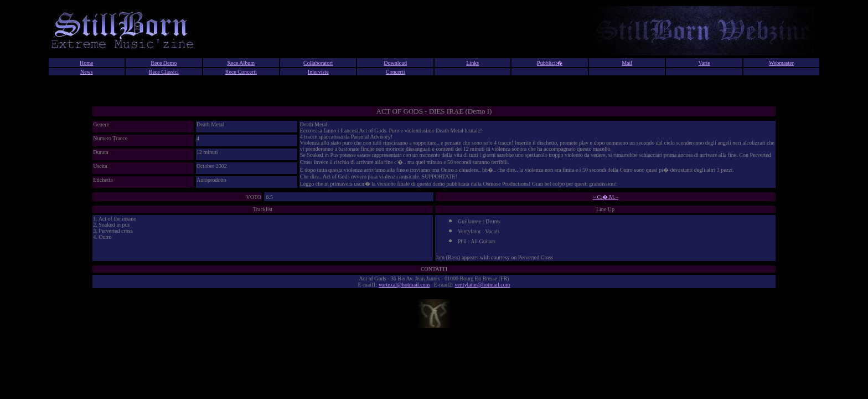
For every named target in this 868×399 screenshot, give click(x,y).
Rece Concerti (241, 72)
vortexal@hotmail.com (404, 285)
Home (86, 63)
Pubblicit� (550, 63)
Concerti (395, 72)
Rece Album (241, 63)
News (87, 72)
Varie (704, 63)
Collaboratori (318, 63)
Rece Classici (164, 72)
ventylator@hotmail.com (482, 285)
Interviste (318, 72)
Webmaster (781, 63)
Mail (627, 63)
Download (395, 63)
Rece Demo (164, 63)
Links (472, 63)
